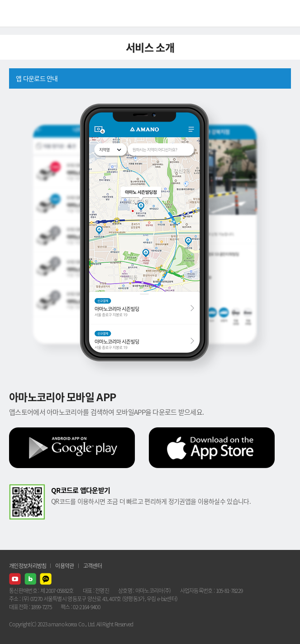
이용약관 (64, 566)
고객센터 (93, 566)
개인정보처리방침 (28, 566)
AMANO (31, 13)
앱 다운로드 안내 (37, 78)
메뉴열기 (286, 14)
